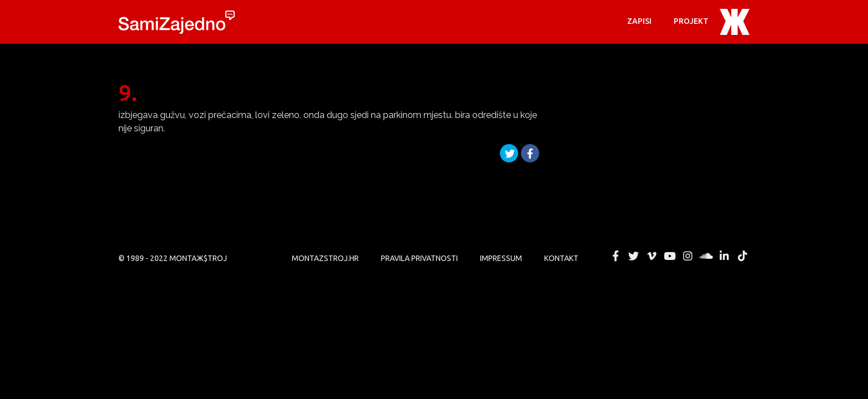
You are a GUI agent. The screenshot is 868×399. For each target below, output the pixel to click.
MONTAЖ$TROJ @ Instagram (688, 256)
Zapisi (639, 21)
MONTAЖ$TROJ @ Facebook (616, 256)
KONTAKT (561, 258)
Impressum (501, 258)
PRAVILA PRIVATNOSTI (419, 258)
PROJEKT (691, 21)
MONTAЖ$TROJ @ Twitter (633, 256)
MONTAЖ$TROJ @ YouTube (670, 256)
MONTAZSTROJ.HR (325, 258)
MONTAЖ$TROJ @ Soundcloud (706, 256)
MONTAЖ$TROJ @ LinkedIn (724, 256)
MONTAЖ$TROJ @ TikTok (742, 256)
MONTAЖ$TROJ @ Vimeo (652, 256)
